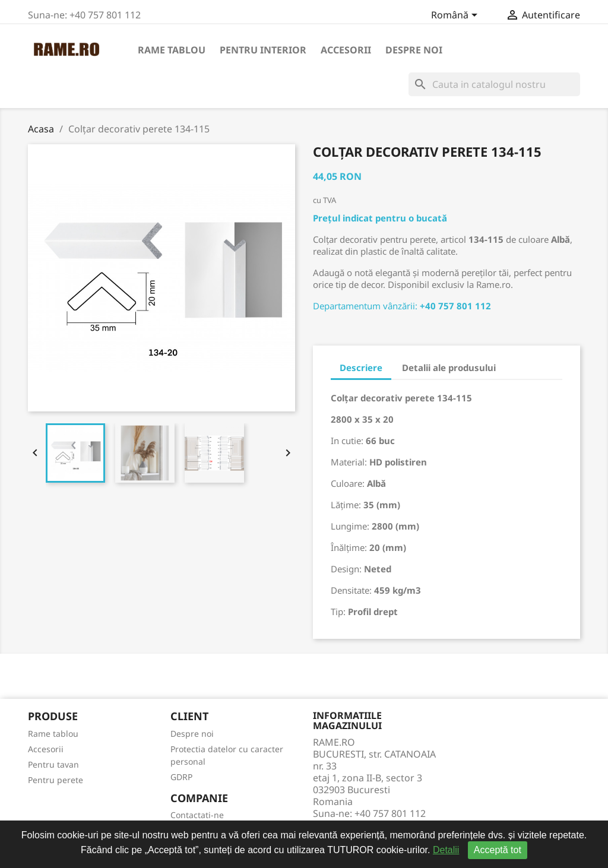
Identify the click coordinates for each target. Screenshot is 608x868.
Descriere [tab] (361, 368)
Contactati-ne (197, 815)
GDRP (181, 777)
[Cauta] (494, 84)
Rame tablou (172, 50)
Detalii (446, 850)
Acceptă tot (498, 850)
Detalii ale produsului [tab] (449, 368)
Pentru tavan (53, 764)
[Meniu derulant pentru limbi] (456, 16)
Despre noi (414, 50)
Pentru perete (56, 780)
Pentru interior (263, 50)
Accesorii (346, 50)
